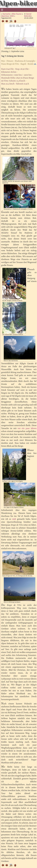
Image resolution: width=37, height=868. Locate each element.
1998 (14, 519)
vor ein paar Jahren (27, 428)
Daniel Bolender (28, 15)
